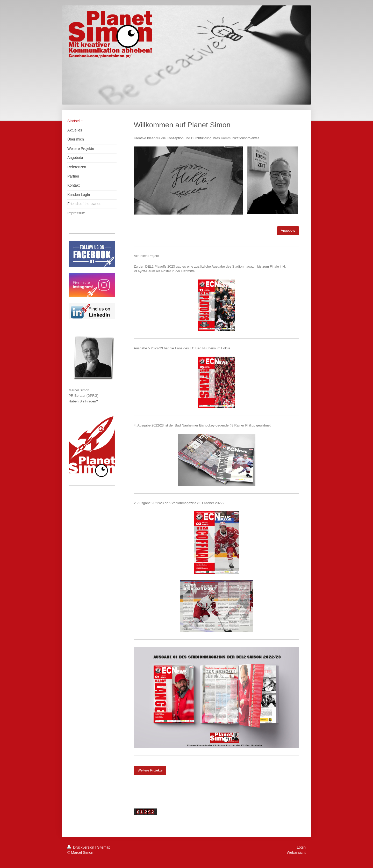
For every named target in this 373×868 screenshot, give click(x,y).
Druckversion (81, 847)
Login (301, 847)
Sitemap (104, 847)
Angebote (288, 230)
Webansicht (296, 852)
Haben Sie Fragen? (83, 401)
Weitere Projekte (150, 770)
